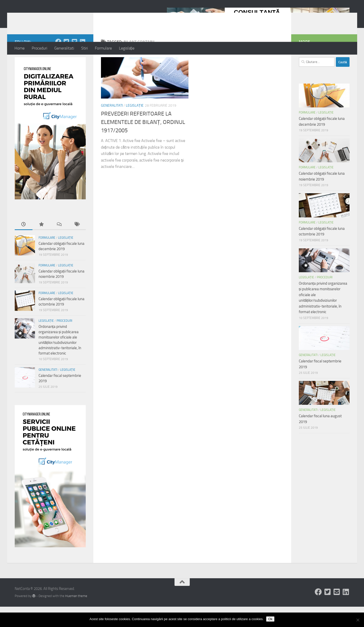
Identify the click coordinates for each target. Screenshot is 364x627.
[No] (358, 620)
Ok (270, 619)
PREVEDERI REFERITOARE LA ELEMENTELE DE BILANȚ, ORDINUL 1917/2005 (143, 142)
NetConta (36, 18)
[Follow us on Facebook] (58, 62)
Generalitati (64, 48)
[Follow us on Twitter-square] (66, 62)
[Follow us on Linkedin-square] (83, 62)
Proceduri (39, 48)
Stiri (84, 48)
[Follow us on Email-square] (75, 62)
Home (20, 48)
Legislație (127, 48)
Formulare (103, 48)
